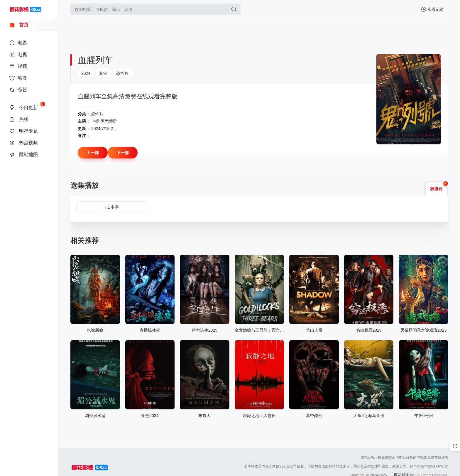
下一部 (123, 153)
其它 (103, 73)
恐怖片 (122, 73)
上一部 (93, 153)
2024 (86, 73)
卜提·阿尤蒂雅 (104, 121)
